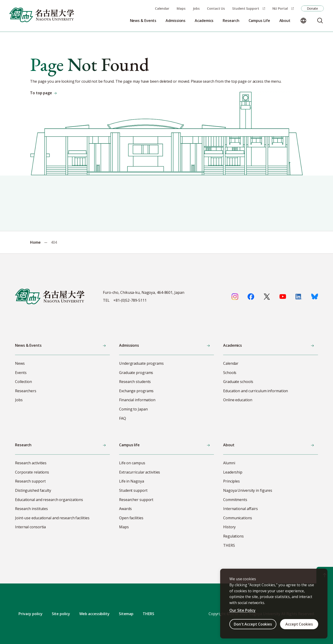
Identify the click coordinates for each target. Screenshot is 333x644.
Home (35, 242)
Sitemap (126, 614)
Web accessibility (94, 614)
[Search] (320, 21)
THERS (148, 614)
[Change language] (303, 21)
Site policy (61, 614)
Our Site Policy (242, 610)
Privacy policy (31, 614)
